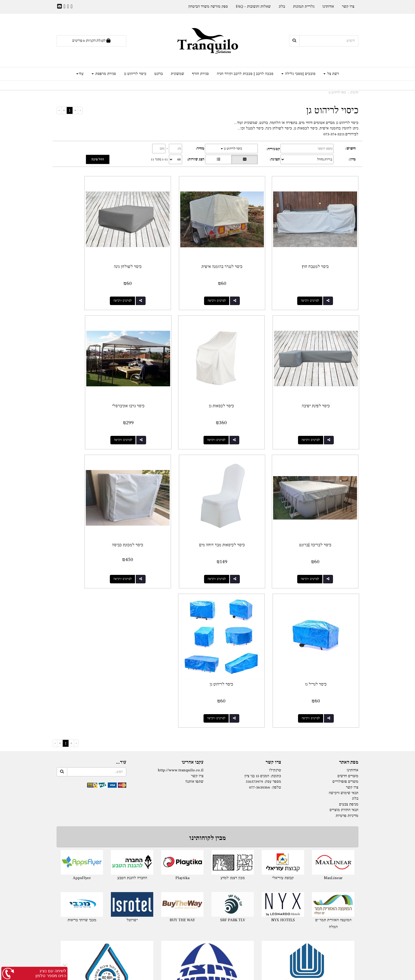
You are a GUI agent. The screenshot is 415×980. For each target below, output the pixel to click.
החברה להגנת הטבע (132, 688)
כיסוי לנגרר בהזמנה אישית (246, 250)
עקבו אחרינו (193, 572)
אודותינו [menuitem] (328, 6)
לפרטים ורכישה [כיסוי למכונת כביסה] (318, 528)
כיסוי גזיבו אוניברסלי (246, 372)
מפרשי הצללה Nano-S (208, 884)
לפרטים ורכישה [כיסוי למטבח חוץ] (318, 284)
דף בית (354, 93)
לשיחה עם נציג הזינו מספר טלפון (51, 973)
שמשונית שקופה (311, 897)
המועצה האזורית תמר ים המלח (333, 733)
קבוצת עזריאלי (283, 688)
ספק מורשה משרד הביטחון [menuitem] (208, 6)
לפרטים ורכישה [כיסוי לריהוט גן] (163, 528)
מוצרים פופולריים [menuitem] (345, 591)
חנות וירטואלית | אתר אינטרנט (176, 975)
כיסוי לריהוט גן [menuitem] (135, 74)
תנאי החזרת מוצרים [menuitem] (344, 620)
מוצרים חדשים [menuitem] (348, 586)
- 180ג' (194, 850)
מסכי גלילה (311, 857)
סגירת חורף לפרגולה (311, 843)
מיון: (352, 159)
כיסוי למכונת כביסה (324, 494)
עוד (80, 74)
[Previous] (75, 110)
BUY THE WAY (182, 730)
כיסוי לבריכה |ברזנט (169, 372)
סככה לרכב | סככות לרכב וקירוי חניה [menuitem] (245, 74)
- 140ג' (194, 843)
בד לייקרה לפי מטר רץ (104, 877)
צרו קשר (273, 572)
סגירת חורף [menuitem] (200, 74)
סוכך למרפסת (208, 911)
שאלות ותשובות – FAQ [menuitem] (253, 6)
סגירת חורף (311, 837)
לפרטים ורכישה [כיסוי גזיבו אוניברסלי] (241, 406)
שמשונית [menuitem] (177, 74)
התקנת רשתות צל (208, 891)
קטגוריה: (273, 149)
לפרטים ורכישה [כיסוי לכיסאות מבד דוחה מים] (86, 406)
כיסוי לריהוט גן (337, 93)
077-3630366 (260, 597)
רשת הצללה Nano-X (208, 877)
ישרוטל (132, 730)
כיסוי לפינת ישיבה (91, 250)
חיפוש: (351, 148)
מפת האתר (349, 572)
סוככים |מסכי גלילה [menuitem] (298, 74)
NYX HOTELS (283, 730)
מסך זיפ (311, 870)
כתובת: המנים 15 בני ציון (263, 586)
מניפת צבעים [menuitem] (349, 614)
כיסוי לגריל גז (246, 494)
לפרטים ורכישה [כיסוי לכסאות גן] (318, 406)
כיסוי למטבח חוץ (324, 250)
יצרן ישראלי (208, 808)
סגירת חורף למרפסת (311, 850)
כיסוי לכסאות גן (324, 372)
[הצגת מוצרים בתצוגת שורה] (218, 159)
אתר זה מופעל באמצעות (207, 975)
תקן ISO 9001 (107, 808)
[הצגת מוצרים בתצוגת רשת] (245, 159)
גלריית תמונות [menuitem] (304, 6)
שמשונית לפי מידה (311, 891)
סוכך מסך (311, 864)
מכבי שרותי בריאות (82, 730)
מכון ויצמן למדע (233, 688)
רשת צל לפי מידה (213, 843)
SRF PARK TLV (233, 730)
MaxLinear (333, 688)
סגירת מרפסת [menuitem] (104, 74)
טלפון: (276, 597)
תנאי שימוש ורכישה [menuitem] (344, 603)
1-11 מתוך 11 (159, 159)
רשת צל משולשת (208, 870)
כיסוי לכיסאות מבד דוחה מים (91, 372)
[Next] (64, 110)
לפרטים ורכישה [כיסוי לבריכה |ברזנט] (163, 406)
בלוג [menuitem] (282, 6)
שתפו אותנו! (194, 591)
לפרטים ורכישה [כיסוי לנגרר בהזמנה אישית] (241, 284)
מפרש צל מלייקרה (104, 870)
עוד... (121, 572)
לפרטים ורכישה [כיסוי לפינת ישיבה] (86, 284)
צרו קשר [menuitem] (348, 6)
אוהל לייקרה (104, 857)
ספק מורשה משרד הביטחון (308, 808)
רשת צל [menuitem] (331, 74)
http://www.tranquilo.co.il (181, 580)
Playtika (182, 688)
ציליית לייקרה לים (104, 864)
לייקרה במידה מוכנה (104, 843)
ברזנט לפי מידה (311, 918)
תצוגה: (275, 159)
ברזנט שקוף (311, 924)
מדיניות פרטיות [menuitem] (347, 625)
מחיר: (200, 148)
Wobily (225, 975)
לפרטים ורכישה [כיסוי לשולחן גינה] (163, 284)
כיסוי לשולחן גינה (169, 250)
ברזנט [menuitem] (159, 74)
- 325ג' (194, 857)
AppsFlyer (82, 688)
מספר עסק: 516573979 (263, 591)
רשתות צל (207, 837)
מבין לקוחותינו (207, 648)
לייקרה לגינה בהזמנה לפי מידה (104, 850)
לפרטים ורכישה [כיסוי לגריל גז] (241, 528)
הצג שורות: (196, 159)
